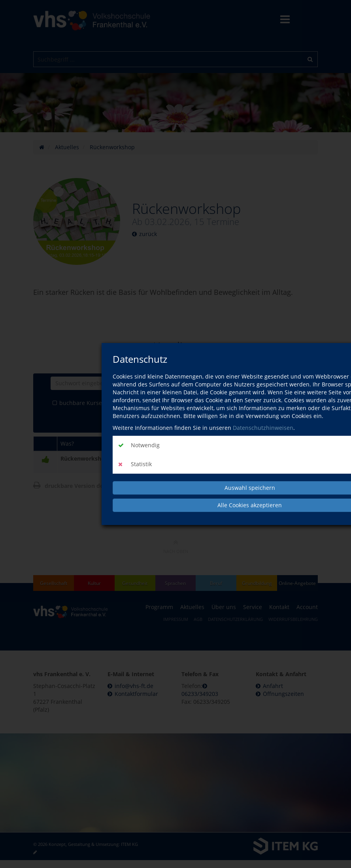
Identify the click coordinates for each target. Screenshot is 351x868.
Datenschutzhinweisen (263, 428)
